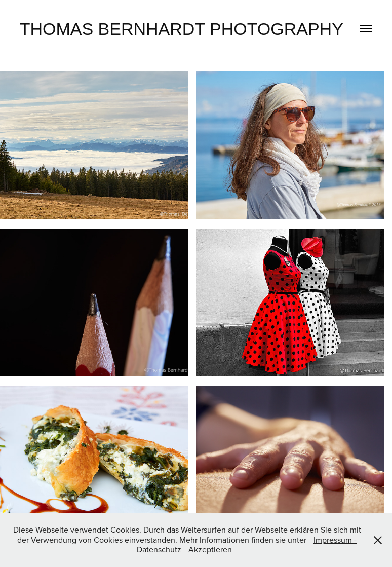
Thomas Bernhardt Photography (182, 29)
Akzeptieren (210, 549)
